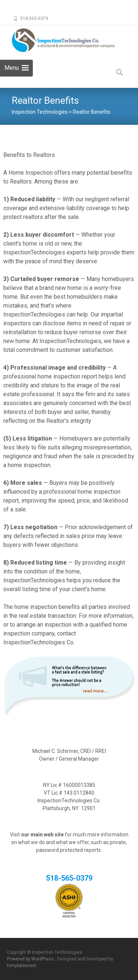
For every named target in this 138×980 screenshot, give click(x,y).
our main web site (42, 835)
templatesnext (22, 966)
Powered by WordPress (31, 959)
